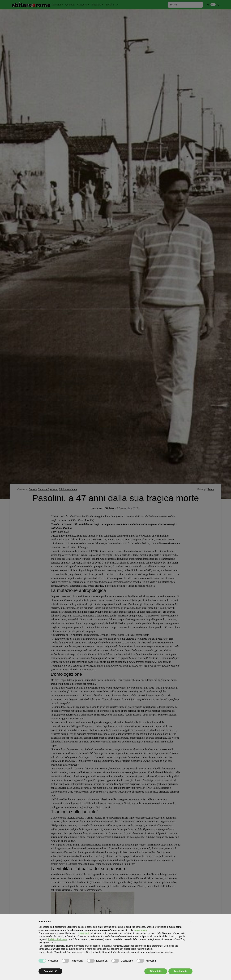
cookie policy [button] (140, 930)
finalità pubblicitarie (57, 939)
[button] (191, 921)
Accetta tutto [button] (180, 971)
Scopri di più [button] (50, 971)
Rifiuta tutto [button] (156, 971)
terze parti (84, 933)
